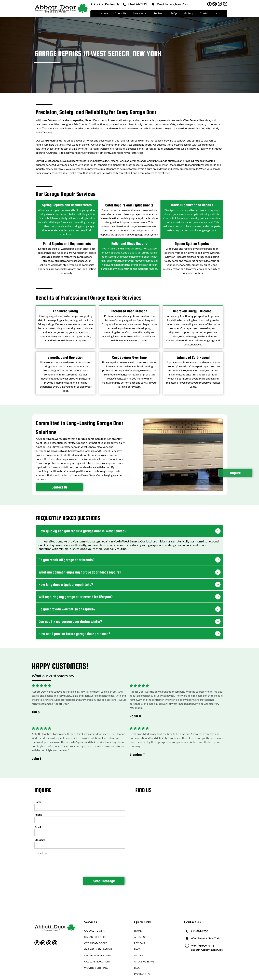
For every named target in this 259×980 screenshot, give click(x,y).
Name (38, 799)
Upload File (41, 850)
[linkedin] (220, 4)
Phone (38, 812)
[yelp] (225, 4)
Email (38, 825)
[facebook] (209, 4)
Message (40, 837)
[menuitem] (104, 13)
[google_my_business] (215, 4)
